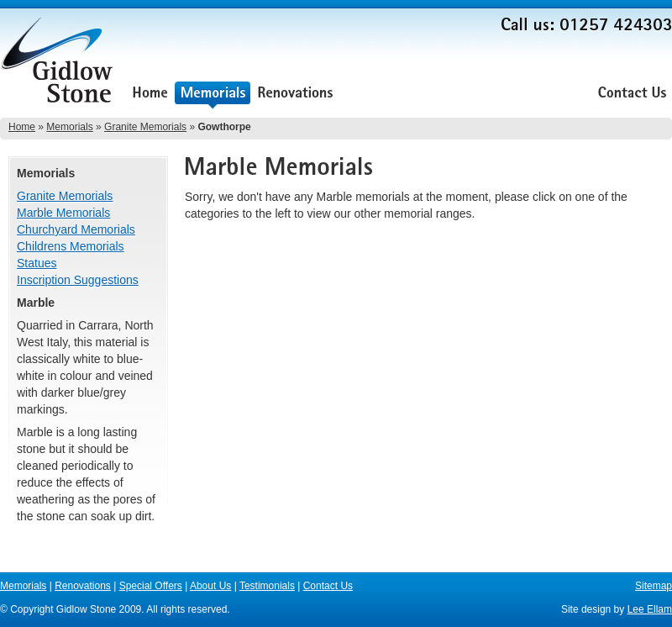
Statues (37, 263)
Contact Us (632, 95)
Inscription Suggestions (78, 280)
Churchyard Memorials (76, 229)
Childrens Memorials (71, 246)
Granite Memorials (145, 127)
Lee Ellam (650, 609)
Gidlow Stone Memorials (59, 65)
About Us (469, 95)
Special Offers (387, 95)
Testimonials (547, 95)
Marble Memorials (63, 213)
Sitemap (654, 586)
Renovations (295, 95)
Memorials (213, 95)
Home (150, 95)
